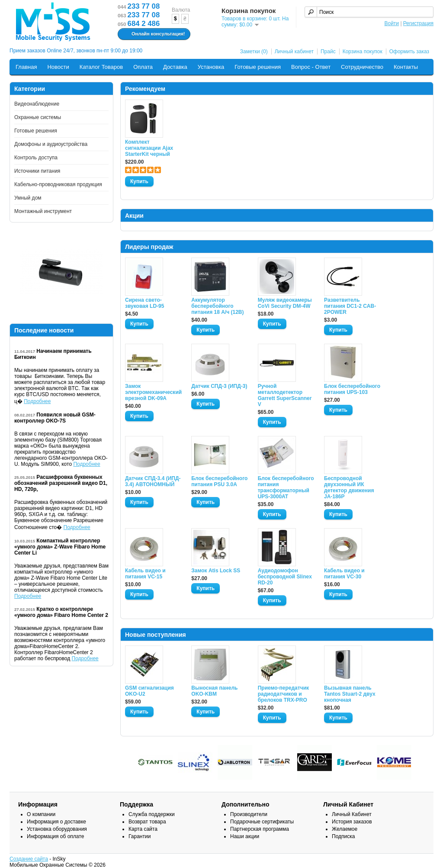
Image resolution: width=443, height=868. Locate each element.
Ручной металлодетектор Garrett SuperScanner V (285, 395)
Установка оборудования (57, 829)
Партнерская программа (260, 829)
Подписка (343, 836)
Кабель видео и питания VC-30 (344, 574)
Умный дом (28, 198)
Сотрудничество (362, 67)
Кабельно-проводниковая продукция (58, 184)
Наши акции (245, 836)
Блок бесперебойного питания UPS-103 (352, 389)
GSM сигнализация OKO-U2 (149, 691)
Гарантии (140, 836)
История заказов (352, 822)
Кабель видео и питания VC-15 (145, 574)
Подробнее (37, 401)
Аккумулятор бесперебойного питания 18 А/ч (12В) (217, 306)
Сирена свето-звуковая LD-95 (144, 303)
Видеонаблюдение (37, 104)
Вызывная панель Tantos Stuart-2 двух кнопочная (350, 694)
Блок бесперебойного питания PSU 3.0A (219, 481)
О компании (41, 814)
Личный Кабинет (352, 814)
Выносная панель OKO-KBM (214, 691)
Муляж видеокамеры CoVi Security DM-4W (285, 303)
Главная (26, 67)
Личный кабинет (294, 52)
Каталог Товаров (101, 67)
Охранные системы (38, 117)
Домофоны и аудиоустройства (51, 144)
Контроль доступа (36, 158)
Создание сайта (29, 859)
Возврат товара (147, 822)
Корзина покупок (363, 52)
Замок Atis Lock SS (216, 571)
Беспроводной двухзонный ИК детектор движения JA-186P (349, 487)
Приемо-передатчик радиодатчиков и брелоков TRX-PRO (283, 694)
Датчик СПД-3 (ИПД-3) (219, 386)
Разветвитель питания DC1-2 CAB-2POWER (350, 306)
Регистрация (418, 23)
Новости (58, 67)
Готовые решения (258, 67)
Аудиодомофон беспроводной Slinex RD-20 (285, 577)
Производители (249, 814)
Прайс (328, 52)
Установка (211, 67)
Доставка (175, 67)
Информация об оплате (55, 836)
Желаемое (345, 829)
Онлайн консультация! (153, 34)
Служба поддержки (152, 814)
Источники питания (37, 171)
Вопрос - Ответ (311, 67)
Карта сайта (143, 829)
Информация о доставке (56, 822)
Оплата (143, 67)
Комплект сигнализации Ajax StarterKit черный (149, 148)
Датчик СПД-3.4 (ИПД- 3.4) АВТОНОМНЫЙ (153, 481)
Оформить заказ (409, 52)
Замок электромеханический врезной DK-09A (153, 392)
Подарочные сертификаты (262, 822)
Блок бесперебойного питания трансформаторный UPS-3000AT (286, 487)
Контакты (406, 67)
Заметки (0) (254, 52)
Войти (392, 23)
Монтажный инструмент (43, 211)
